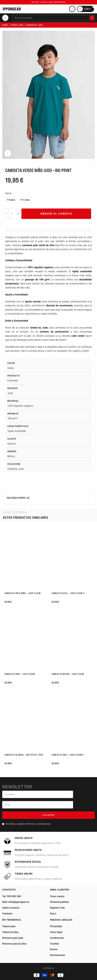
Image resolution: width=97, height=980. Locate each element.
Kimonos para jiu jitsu (14, 944)
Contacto (7, 913)
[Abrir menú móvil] (5, 18)
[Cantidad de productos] (13, 214)
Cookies (55, 944)
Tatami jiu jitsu (10, 932)
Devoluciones (58, 955)
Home (5, 25)
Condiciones (57, 938)
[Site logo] (12, 9)
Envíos (54, 949)
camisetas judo (34, 25)
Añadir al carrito (56, 214)
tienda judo (17, 25)
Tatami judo (9, 926)
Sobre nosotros (11, 908)
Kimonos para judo (13, 938)
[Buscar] (53, 18)
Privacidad (56, 926)
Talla (8, 193)
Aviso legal (56, 932)
